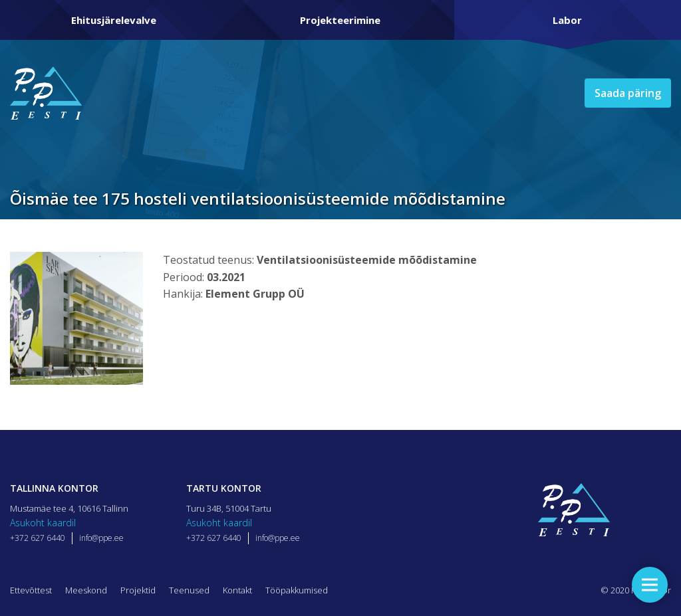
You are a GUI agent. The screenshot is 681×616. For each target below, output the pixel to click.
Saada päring (628, 93)
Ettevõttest (31, 590)
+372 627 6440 (38, 538)
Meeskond (86, 590)
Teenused (189, 590)
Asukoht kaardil (43, 523)
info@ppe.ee (101, 538)
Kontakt (237, 590)
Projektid (138, 590)
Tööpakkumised (297, 590)
